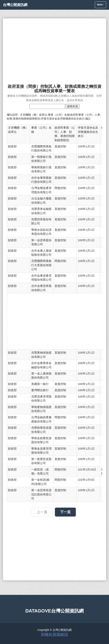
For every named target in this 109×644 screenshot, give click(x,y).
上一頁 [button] (42, 512)
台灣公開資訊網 (15, 5)
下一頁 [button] (65, 512)
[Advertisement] (54, 49)
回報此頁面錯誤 (54, 635)
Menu (101, 6)
